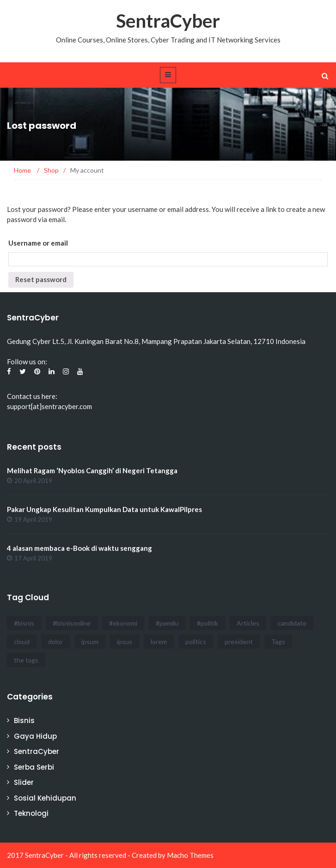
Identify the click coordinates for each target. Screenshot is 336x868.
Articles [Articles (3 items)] (248, 623)
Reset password (41, 279)
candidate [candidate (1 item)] (292, 623)
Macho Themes (190, 855)
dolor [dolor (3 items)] (55, 642)
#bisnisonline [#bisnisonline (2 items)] (72, 623)
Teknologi (31, 813)
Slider (24, 782)
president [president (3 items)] (239, 642)
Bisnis (24, 720)
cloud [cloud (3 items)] (22, 642)
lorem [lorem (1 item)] (159, 642)
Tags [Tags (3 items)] (278, 642)
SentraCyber (168, 21)
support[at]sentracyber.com (49, 406)
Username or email (38, 243)
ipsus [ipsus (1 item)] (125, 642)
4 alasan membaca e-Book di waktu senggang (79, 548)
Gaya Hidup (35, 736)
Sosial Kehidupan (45, 798)
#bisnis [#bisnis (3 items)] (24, 623)
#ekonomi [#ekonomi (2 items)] (123, 623)
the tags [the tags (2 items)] (26, 660)
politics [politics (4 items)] (196, 642)
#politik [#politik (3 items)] (208, 623)
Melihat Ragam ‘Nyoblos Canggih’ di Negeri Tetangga (92, 470)
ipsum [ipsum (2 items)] (90, 642)
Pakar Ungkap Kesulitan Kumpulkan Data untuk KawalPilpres (104, 509)
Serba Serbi (34, 767)
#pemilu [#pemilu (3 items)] (167, 623)
